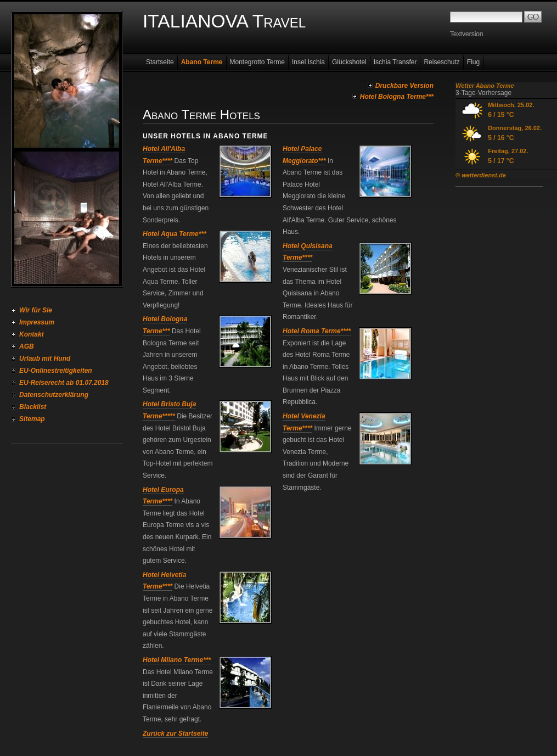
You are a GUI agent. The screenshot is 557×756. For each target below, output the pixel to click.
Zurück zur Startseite (175, 733)
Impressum (37, 322)
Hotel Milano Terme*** (177, 660)
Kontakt (32, 334)
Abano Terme (202, 62)
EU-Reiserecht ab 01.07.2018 (64, 383)
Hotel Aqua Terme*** (175, 234)
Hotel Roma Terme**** (317, 331)
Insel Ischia (308, 62)
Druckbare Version (404, 86)
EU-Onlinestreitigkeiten (56, 371)
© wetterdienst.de (481, 175)
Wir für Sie (36, 310)
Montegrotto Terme (258, 62)
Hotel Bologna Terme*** (397, 97)
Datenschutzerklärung (54, 395)
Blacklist (33, 407)
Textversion (467, 34)
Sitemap (32, 419)
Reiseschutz (441, 62)
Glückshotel (349, 62)
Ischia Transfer (395, 62)
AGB (27, 346)
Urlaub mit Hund (45, 359)
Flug (473, 62)
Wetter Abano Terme (485, 86)
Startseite (160, 62)
